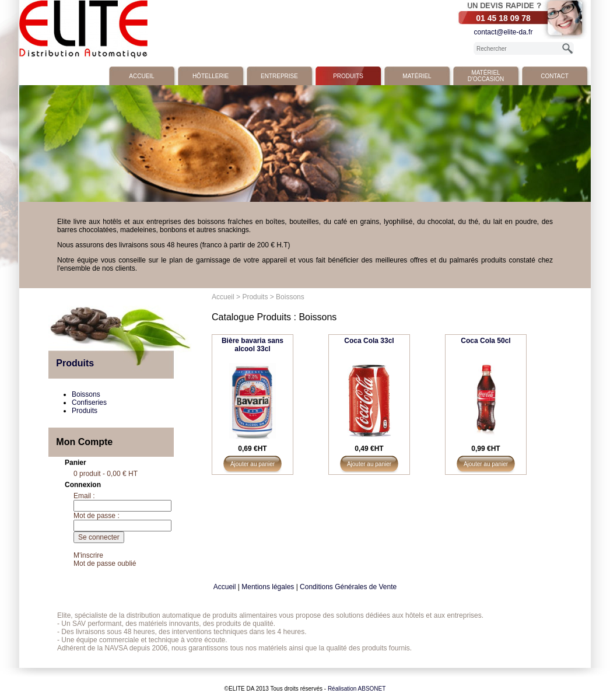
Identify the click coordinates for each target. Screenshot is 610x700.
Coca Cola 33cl (369, 341)
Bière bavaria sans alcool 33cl (253, 345)
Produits (348, 76)
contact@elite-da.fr (504, 32)
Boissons (290, 297)
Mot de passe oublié (105, 563)
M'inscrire (88, 555)
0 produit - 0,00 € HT (106, 474)
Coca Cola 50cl (485, 341)
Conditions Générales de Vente (348, 587)
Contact (555, 76)
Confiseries (89, 402)
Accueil (141, 76)
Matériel (417, 76)
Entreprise (279, 76)
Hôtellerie (211, 76)
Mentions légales (268, 587)
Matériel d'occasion (486, 76)
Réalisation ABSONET (357, 689)
